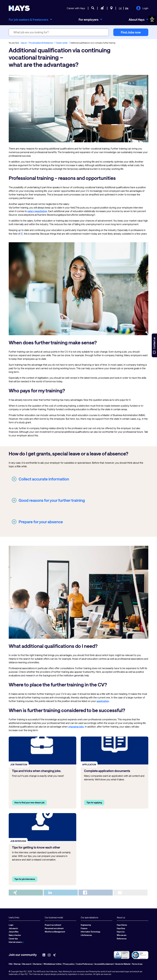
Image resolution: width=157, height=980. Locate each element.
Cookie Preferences (84, 964)
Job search (13, 928)
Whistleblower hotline (53, 964)
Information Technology (91, 932)
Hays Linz (121, 932)
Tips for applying (94, 803)
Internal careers (16, 942)
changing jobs (76, 727)
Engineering (86, 925)
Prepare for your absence (41, 522)
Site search (27, 964)
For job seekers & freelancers (41, 43)
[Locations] (111, 8)
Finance (84, 928)
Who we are (122, 935)
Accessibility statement (104, 964)
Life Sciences (86, 935)
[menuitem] (30, 20)
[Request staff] (102, 8)
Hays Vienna (122, 925)
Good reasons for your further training (52, 500)
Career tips (13, 939)
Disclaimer (37, 964)
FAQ (10, 964)
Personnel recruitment (54, 928)
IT (22, 234)
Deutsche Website (123, 964)
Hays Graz (121, 928)
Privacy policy (69, 964)
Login (142, 8)
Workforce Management (55, 932)
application (103, 701)
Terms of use (137, 964)
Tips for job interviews (25, 879)
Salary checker (15, 935)
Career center (62, 43)
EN (127, 8)
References (122, 939)
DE (120, 8)
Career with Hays (76, 8)
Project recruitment (53, 925)
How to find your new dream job (29, 803)
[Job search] (93, 8)
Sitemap (17, 964)
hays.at (24, 43)
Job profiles (14, 932)
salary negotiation (37, 211)
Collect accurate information (44, 479)
